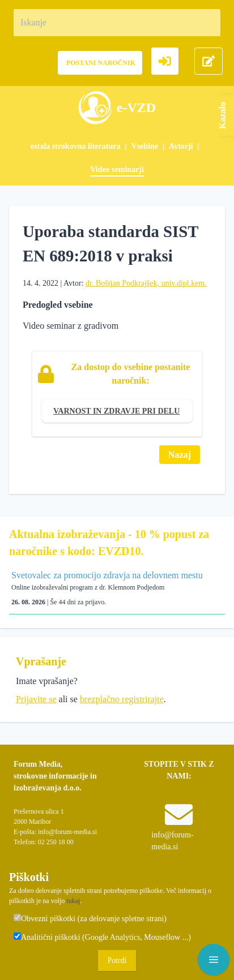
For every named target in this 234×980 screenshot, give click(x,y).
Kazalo (222, 115)
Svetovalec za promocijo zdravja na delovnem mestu (107, 575)
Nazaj (180, 455)
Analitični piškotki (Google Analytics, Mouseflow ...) (102, 937)
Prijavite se (36, 699)
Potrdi (117, 960)
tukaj (73, 901)
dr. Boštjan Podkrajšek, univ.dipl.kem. (146, 283)
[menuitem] (80, 146)
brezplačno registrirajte (122, 699)
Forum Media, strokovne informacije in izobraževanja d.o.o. (55, 776)
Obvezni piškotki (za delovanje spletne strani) (90, 918)
